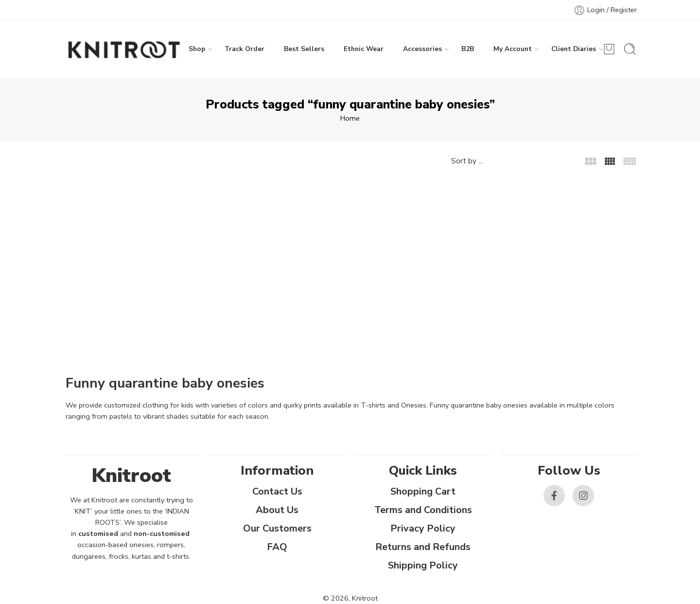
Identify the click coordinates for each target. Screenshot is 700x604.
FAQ (277, 547)
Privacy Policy (423, 528)
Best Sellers (304, 49)
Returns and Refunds (423, 547)
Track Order (245, 49)
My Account (513, 49)
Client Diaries (574, 49)
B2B (468, 49)
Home (350, 118)
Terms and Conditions (423, 510)
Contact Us (277, 491)
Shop (197, 49)
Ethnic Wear (364, 49)
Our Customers (277, 528)
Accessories (422, 49)
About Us (277, 510)
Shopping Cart (423, 491)
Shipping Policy (423, 565)
